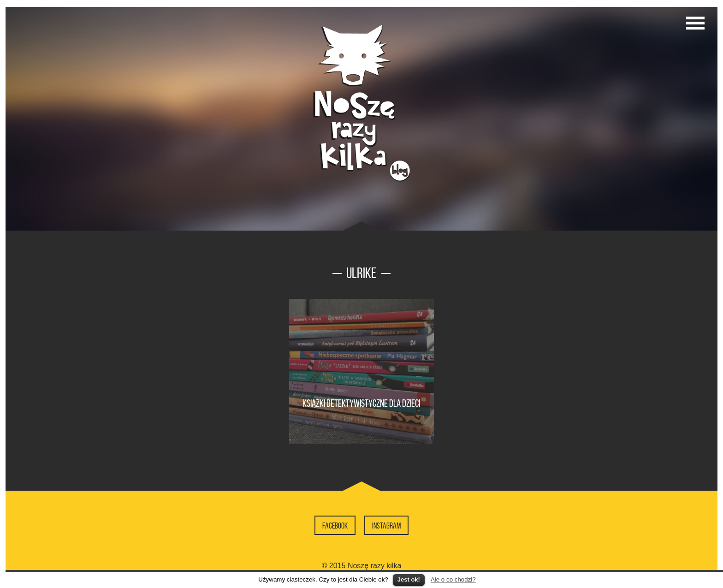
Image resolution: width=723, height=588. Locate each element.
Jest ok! (409, 579)
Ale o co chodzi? (453, 579)
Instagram (386, 526)
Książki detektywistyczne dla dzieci (361, 403)
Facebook (335, 526)
